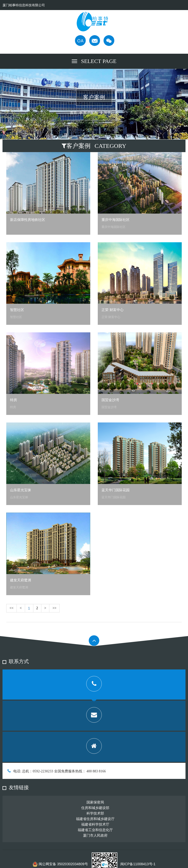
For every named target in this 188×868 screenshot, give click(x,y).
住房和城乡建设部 (95, 808)
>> (54, 608)
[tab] (94, 685)
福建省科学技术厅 (95, 824)
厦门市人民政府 (95, 835)
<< (12, 608)
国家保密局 (95, 802)
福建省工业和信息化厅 (95, 830)
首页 (73, 113)
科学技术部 (95, 813)
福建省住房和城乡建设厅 (95, 819)
